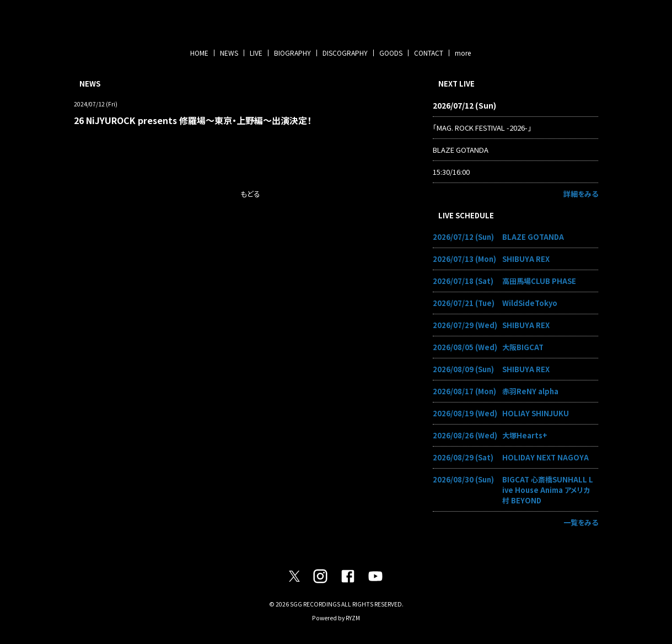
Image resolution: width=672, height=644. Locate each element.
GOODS (391, 53)
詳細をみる (581, 194)
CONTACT (429, 53)
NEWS (229, 53)
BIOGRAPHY (292, 53)
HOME (199, 53)
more (463, 53)
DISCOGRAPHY (345, 53)
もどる (250, 194)
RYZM (353, 618)
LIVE (256, 53)
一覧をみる (581, 522)
